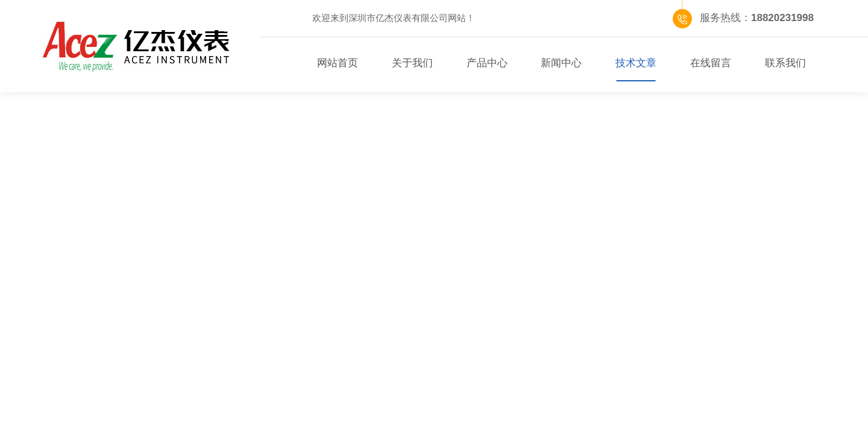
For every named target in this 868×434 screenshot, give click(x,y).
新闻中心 (561, 63)
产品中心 (487, 63)
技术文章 (636, 63)
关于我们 (412, 63)
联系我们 (785, 63)
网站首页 (338, 63)
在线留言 (711, 63)
